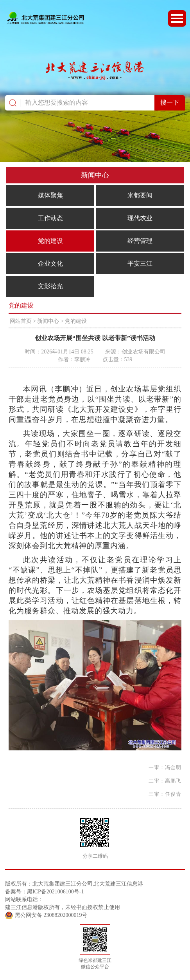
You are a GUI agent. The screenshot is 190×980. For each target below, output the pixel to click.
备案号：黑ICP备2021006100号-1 (44, 892)
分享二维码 (95, 856)
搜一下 (170, 102)
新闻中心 (48, 321)
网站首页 (21, 321)
